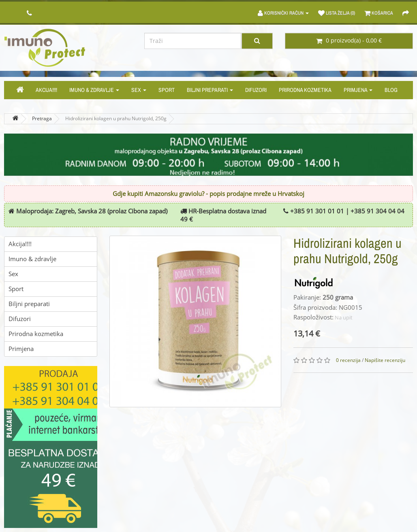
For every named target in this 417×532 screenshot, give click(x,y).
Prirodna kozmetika (305, 90)
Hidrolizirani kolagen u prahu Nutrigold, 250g (116, 119)
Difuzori (256, 90)
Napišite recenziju (385, 360)
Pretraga (42, 119)
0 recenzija (348, 360)
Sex (139, 90)
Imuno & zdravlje (94, 90)
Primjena (358, 90)
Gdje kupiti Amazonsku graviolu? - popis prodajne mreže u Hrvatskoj (208, 194)
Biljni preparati (210, 90)
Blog (391, 90)
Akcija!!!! (46, 90)
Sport (167, 90)
